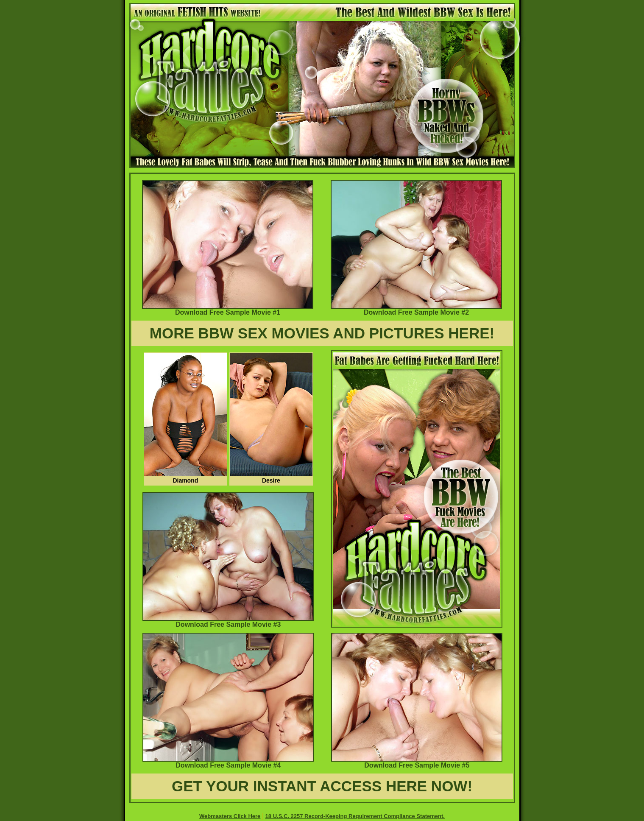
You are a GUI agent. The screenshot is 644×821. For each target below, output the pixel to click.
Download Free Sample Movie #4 (228, 762)
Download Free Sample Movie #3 (228, 621)
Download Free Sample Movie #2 (416, 309)
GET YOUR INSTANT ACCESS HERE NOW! (322, 786)
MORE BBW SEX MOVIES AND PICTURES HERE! (322, 333)
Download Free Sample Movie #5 (417, 762)
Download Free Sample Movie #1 (228, 309)
